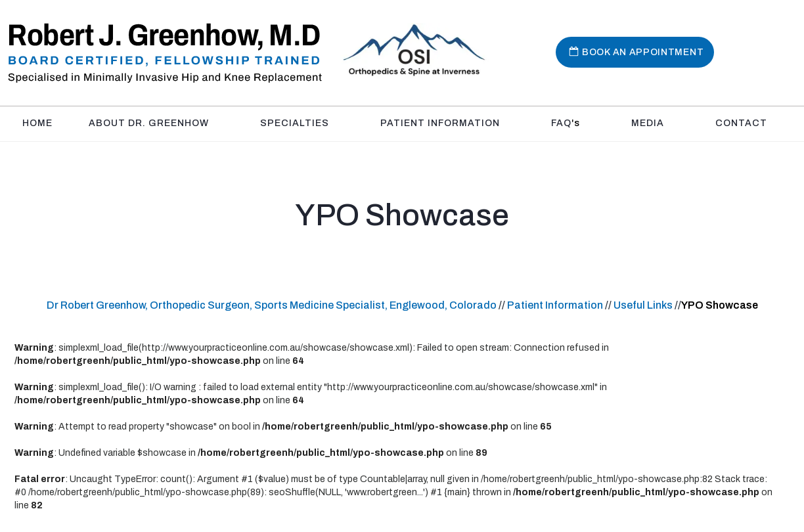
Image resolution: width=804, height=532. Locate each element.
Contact (741, 123)
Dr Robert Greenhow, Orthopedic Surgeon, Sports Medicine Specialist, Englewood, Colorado (272, 305)
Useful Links (644, 305)
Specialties (295, 123)
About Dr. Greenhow (149, 123)
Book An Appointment (643, 52)
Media (648, 123)
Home (37, 123)
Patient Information (440, 123)
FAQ (566, 123)
